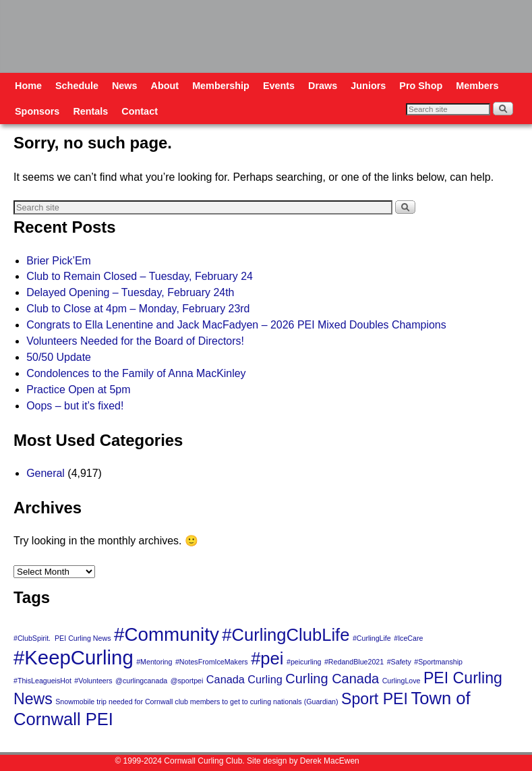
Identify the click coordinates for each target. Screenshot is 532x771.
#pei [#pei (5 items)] (267, 658)
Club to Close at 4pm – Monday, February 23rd (138, 309)
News (125, 86)
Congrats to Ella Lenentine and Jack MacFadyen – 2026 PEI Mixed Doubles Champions (236, 325)
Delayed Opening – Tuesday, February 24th (130, 292)
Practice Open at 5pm (78, 390)
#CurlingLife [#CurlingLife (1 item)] (372, 638)
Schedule (77, 86)
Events (279, 86)
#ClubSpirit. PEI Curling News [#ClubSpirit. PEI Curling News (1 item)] (62, 638)
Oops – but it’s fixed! (75, 406)
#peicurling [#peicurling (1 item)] (304, 662)
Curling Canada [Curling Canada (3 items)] (332, 679)
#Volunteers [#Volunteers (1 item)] (93, 681)
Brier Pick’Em (59, 261)
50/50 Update (59, 357)
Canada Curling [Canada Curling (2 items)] (244, 679)
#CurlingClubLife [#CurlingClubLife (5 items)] (286, 635)
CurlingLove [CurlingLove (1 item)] (402, 681)
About (165, 86)
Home (28, 86)
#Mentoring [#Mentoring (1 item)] (154, 662)
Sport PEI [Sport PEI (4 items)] (375, 699)
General (46, 473)
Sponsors (37, 111)
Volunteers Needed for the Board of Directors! (135, 341)
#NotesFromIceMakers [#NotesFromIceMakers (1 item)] (212, 662)
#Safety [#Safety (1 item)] (399, 662)
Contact (140, 111)
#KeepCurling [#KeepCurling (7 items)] (73, 657)
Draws (323, 86)
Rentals (90, 111)
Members (477, 86)
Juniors (368, 86)
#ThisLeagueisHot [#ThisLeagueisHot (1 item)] (42, 681)
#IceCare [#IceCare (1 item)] (408, 638)
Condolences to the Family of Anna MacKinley (136, 373)
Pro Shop (421, 86)
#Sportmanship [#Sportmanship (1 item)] (438, 662)
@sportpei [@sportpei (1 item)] (187, 681)
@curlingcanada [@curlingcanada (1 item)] (141, 681)
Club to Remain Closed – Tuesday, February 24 (140, 276)
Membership (221, 86)
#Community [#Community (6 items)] (167, 634)
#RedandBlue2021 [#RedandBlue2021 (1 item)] (354, 662)
